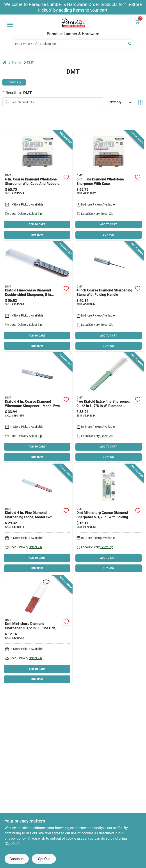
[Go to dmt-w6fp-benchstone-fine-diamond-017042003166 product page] (109, 185)
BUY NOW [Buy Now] (37, 235)
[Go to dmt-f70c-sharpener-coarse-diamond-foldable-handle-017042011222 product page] (109, 519)
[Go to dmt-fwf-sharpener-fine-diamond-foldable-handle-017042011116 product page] (37, 519)
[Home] (4, 63)
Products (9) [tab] (14, 82)
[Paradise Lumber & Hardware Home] (73, 23)
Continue (17, 859)
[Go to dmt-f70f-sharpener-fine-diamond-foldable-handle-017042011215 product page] (37, 630)
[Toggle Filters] (140, 102)
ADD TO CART (37, 224)
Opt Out (44, 859)
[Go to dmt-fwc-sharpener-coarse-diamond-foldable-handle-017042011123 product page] (37, 408)
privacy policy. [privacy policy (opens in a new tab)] (16, 838)
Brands (17, 62)
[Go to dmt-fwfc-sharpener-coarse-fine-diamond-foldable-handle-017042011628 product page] (37, 297)
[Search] (130, 43)
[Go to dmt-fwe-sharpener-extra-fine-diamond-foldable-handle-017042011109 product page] (109, 408)
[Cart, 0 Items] (137, 22)
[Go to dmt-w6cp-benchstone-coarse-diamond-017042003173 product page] (37, 185)
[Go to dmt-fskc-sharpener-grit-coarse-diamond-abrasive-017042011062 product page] (109, 297)
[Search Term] (73, 44)
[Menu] (10, 25)
